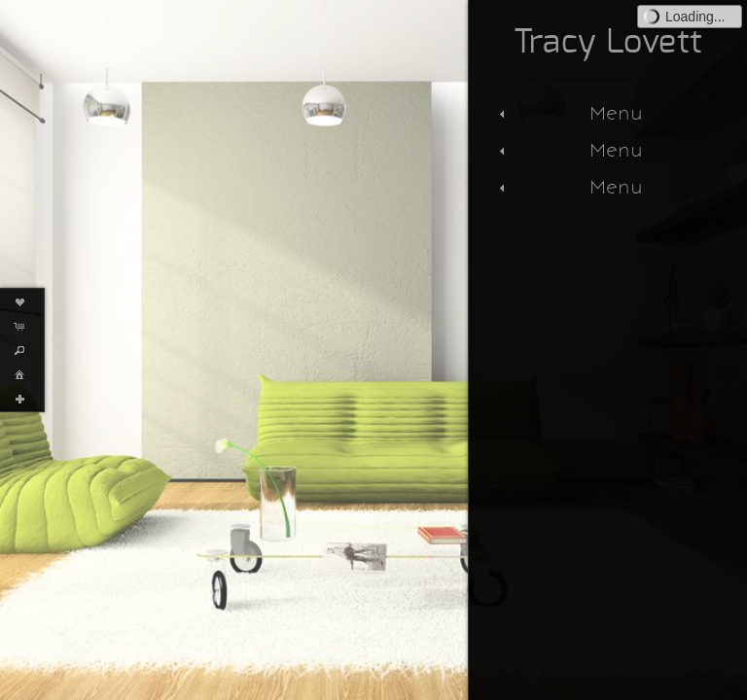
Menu (569, 113)
